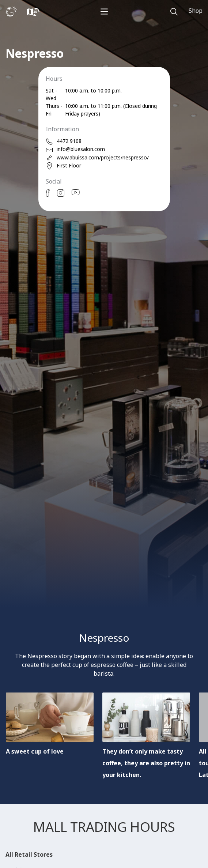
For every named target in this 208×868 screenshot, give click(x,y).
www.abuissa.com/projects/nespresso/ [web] (97, 158)
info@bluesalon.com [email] (75, 149)
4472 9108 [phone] (64, 141)
